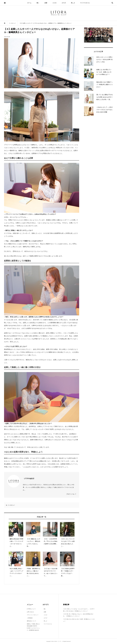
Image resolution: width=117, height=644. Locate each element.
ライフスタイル (85, 3)
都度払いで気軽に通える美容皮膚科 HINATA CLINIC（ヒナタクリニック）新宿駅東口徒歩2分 (33, 627)
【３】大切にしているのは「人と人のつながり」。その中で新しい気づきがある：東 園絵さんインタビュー (79, 610)
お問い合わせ (30, 612)
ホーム (29, 3)
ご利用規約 (30, 618)
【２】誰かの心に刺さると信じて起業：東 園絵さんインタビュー (79, 620)
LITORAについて (31, 609)
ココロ (54, 3)
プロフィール (70, 494)
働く (38, 3)
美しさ (73, 3)
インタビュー (11, 505)
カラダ (64, 3)
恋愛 (46, 3)
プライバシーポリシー (33, 615)
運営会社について (31, 621)
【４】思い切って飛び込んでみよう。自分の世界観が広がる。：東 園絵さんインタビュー (78, 615)
